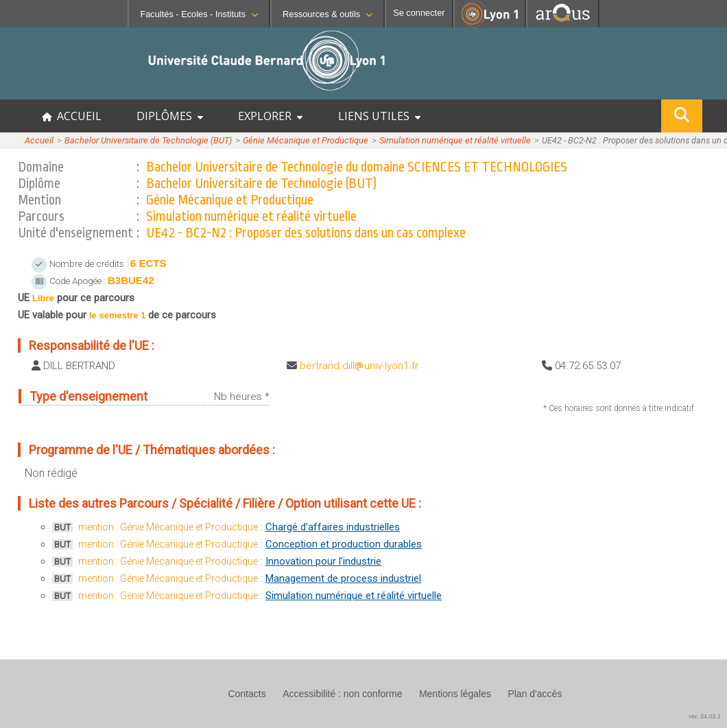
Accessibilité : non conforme (342, 694)
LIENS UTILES (379, 116)
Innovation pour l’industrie (323, 561)
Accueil (39, 140)
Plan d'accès (535, 694)
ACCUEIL (72, 116)
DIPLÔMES (170, 116)
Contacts (247, 694)
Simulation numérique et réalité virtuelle (455, 140)
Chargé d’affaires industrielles (333, 527)
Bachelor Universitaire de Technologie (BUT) (148, 140)
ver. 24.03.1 (705, 716)
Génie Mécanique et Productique (306, 140)
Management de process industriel (343, 578)
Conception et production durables (344, 544)
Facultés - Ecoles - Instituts (199, 14)
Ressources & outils (327, 14)
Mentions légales (455, 694)
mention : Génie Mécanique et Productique (168, 527)
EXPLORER (270, 116)
